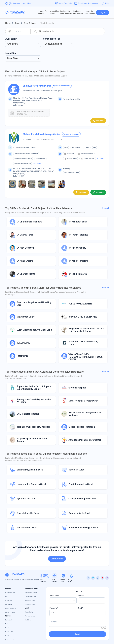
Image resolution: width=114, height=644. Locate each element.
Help (105, 3)
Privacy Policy (29, 612)
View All (105, 208)
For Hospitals (9, 632)
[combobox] (20, 31)
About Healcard (10, 592)
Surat (19, 23)
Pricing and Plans (10, 608)
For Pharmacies (10, 636)
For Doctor (9, 624)
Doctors (54, 12)
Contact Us (9, 600)
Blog (7, 596)
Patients (43, 12)
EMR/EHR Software (31, 592)
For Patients (9, 620)
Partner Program (10, 612)
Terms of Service (30, 616)
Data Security (90, 12)
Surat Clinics (31, 23)
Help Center (9, 604)
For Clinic (8, 628)
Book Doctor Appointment (86, 3)
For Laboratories (10, 640)
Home (10, 23)
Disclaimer (28, 620)
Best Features (78, 12)
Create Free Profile (30, 596)
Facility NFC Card (30, 604)
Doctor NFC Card (30, 600)
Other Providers (66, 12)
